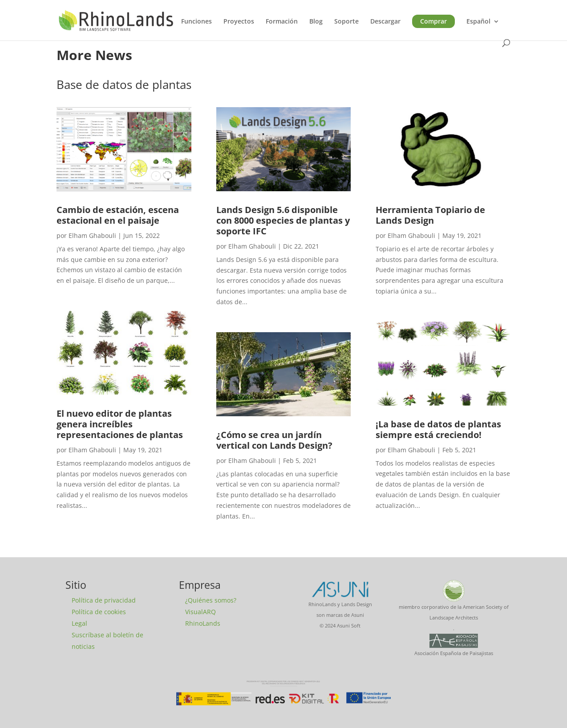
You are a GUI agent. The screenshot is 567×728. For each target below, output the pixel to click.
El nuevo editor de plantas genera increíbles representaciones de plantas (120, 424)
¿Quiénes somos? (211, 600)
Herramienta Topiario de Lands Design (430, 215)
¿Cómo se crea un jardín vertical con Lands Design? (274, 440)
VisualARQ (200, 612)
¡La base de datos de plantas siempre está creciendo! (438, 429)
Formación (282, 22)
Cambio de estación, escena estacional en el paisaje (118, 215)
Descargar (385, 22)
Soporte (346, 22)
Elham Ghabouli (92, 235)
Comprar (433, 21)
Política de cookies (99, 612)
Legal (79, 623)
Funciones (196, 22)
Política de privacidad (104, 600)
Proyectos (239, 22)
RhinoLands (203, 623)
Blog (316, 22)
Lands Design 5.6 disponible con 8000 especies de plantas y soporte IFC (283, 220)
